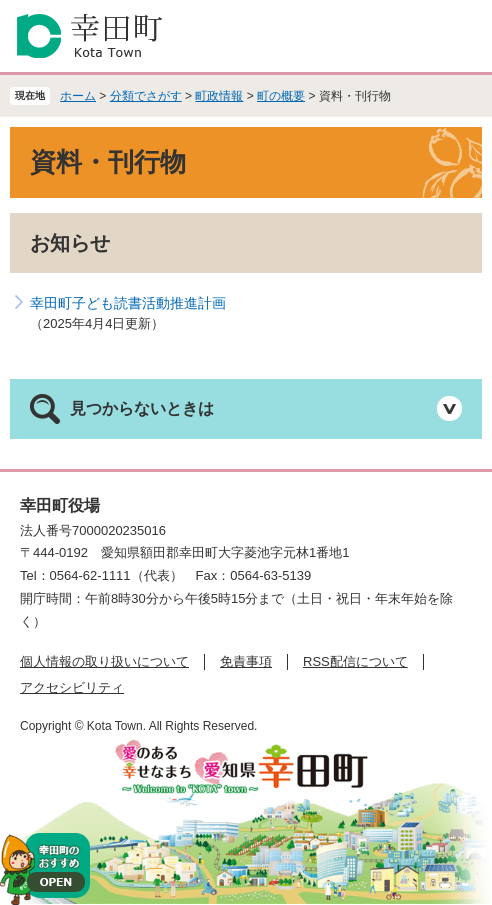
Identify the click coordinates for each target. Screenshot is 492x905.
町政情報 (219, 96)
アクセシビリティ (72, 687)
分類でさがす (146, 96)
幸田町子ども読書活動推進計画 (128, 303)
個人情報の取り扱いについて (104, 661)
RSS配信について (355, 661)
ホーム (78, 96)
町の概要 (281, 96)
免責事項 (246, 661)
